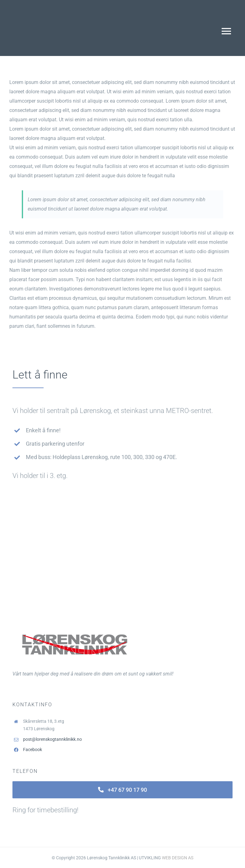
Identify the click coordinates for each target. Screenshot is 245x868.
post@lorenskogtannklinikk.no (52, 739)
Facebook (33, 750)
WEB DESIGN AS (178, 858)
